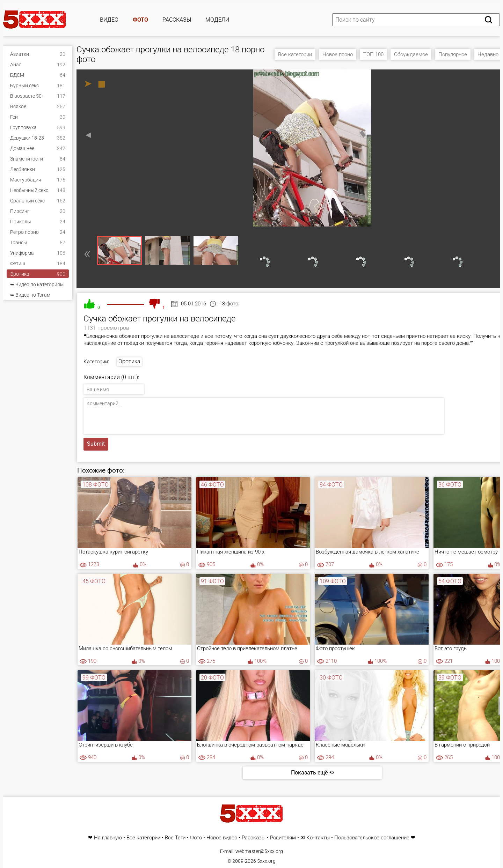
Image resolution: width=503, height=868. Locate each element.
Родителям (283, 838)
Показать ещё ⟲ (312, 773)
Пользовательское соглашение (372, 838)
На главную (108, 838)
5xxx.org (266, 861)
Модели (217, 20)
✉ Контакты (315, 838)
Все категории (295, 54)
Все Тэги (175, 838)
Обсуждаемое (411, 54)
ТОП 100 (373, 54)
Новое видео (222, 838)
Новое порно (338, 54)
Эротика (129, 361)
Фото (140, 20)
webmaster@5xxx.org (259, 851)
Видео (109, 20)
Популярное (453, 54)
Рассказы (177, 20)
